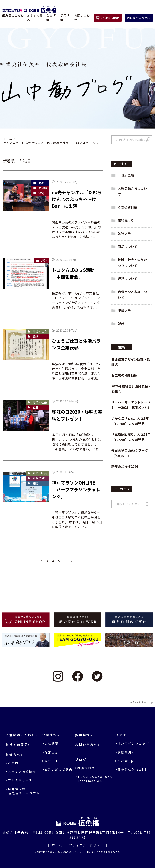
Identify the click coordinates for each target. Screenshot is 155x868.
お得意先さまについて (132, 191)
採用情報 (65, 18)
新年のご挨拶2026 (125, 466)
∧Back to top (141, 702)
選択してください (129, 504)
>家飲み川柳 (125, 752)
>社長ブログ (85, 768)
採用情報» (84, 735)
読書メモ (124, 310)
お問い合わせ (82, 18)
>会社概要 (50, 743)
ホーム (8, 139)
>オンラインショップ (132, 743)
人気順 (24, 161)
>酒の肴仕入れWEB (131, 769)
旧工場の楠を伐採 (124, 375)
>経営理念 (50, 752)
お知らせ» (14, 754)
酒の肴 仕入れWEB (139, 18)
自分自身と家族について (132, 294)
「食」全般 (126, 175)
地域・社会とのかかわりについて (132, 262)
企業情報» (51, 735)
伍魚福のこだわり (13, 18)
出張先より (126, 220)
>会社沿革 (50, 761)
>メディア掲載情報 (21, 772)
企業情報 (51, 18)
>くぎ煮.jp (124, 761)
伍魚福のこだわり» (22, 735)
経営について (128, 278)
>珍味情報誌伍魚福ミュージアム (23, 791)
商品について (128, 246)
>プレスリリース (19, 780)
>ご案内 (12, 763)
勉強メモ (124, 233)
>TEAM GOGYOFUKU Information (94, 779)
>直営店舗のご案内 (58, 769)
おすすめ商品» (18, 745)
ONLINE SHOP (110, 18)
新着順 (9, 161)
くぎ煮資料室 (128, 207)
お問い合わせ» (88, 745)
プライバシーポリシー (86, 845)
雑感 (121, 324)
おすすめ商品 (35, 18)
